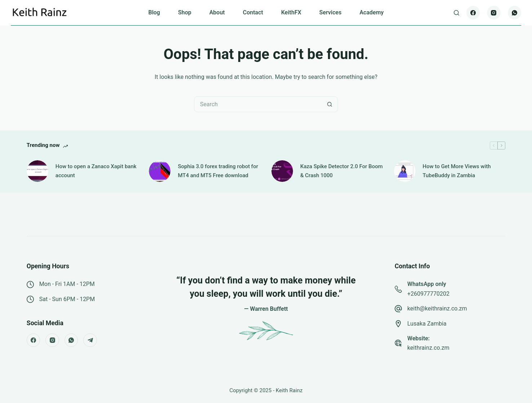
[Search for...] (258, 104)
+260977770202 (428, 294)
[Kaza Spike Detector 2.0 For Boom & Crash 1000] (282, 171)
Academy (371, 12)
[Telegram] (90, 340)
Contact (253, 12)
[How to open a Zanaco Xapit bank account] (37, 171)
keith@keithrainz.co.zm (437, 308)
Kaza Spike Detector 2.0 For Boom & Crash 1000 (342, 171)
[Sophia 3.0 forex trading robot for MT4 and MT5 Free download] (160, 171)
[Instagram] (494, 13)
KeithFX (291, 12)
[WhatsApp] (515, 13)
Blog (154, 12)
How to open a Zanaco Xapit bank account (96, 171)
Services (331, 12)
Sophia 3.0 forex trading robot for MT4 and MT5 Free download (218, 171)
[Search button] (330, 104)
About (217, 12)
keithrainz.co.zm (428, 348)
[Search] (456, 13)
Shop (185, 12)
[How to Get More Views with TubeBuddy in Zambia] (405, 171)
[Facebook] (473, 13)
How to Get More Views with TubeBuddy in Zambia (457, 171)
